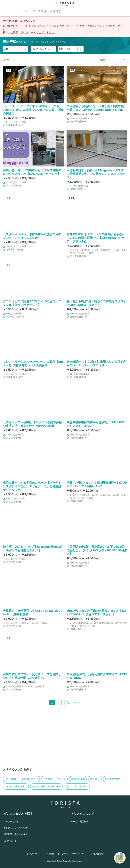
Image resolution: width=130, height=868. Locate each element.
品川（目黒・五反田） (77, 787)
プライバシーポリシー (73, 854)
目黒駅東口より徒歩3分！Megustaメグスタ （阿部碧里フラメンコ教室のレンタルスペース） (96, 174)
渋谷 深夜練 (11, 779)
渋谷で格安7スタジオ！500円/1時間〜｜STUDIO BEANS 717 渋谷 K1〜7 (97, 485)
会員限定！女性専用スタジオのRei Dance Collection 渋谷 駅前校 (33, 613)
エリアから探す (11, 822)
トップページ (33, 854)
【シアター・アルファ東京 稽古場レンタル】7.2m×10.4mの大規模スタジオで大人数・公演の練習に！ (33, 110)
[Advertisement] (65, 739)
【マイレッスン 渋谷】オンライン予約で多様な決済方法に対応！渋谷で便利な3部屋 (32, 424)
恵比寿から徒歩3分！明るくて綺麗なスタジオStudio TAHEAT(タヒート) (96, 303)
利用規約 (51, 854)
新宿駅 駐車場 (78, 779)
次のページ (73, 702)
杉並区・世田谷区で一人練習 (46, 787)
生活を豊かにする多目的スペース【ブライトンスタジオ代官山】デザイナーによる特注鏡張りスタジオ (32, 486)
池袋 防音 (95, 779)
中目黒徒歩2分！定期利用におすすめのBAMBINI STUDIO (97, 676)
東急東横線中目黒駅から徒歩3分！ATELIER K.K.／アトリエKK (95, 424)
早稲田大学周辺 (113, 779)
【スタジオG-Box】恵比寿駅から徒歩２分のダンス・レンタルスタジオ (32, 236)
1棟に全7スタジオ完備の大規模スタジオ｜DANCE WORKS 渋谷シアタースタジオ (96, 613)
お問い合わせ (97, 854)
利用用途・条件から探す (16, 834)
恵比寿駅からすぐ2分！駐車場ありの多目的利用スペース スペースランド (96, 364)
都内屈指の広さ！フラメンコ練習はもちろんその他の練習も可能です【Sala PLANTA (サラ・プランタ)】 (96, 238)
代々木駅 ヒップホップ (54, 779)
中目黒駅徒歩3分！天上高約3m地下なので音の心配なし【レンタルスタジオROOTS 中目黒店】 (97, 550)
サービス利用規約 (80, 822)
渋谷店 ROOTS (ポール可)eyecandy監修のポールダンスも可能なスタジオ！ (32, 549)
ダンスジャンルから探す (16, 828)
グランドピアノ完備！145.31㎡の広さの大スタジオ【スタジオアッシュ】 (32, 303)
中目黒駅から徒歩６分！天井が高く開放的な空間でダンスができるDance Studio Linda (96, 108)
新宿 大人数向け (30, 779)
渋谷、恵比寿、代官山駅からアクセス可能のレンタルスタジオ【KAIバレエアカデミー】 (32, 172)
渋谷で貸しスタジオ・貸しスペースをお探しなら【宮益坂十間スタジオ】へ (32, 676)
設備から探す (10, 841)
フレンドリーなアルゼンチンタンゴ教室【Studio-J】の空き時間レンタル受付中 (33, 364)
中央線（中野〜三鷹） (16, 787)
